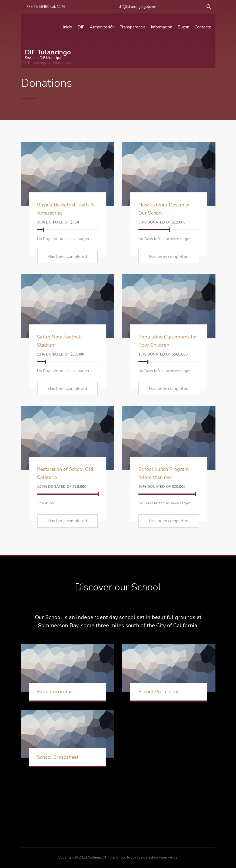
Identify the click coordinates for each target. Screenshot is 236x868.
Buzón (183, 27)
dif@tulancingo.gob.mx (137, 7)
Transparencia (133, 27)
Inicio (68, 27)
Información (162, 27)
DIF (81, 27)
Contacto (203, 27)
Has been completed (67, 257)
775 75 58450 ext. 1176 (46, 7)
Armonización (102, 27)
